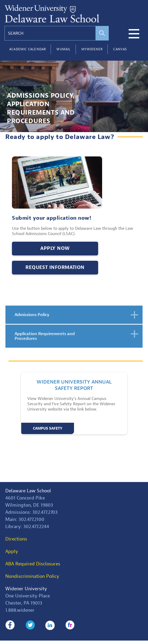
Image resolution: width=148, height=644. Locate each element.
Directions (16, 539)
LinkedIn (50, 625)
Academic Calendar (28, 49)
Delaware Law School (28, 491)
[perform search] (102, 33)
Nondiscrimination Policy (32, 576)
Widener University (26, 589)
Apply (12, 551)
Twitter (30, 625)
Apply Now (55, 248)
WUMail (64, 49)
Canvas (120, 49)
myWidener (92, 49)
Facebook (10, 625)
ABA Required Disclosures (33, 564)
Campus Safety (48, 428)
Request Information (55, 267)
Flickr (70, 625)
